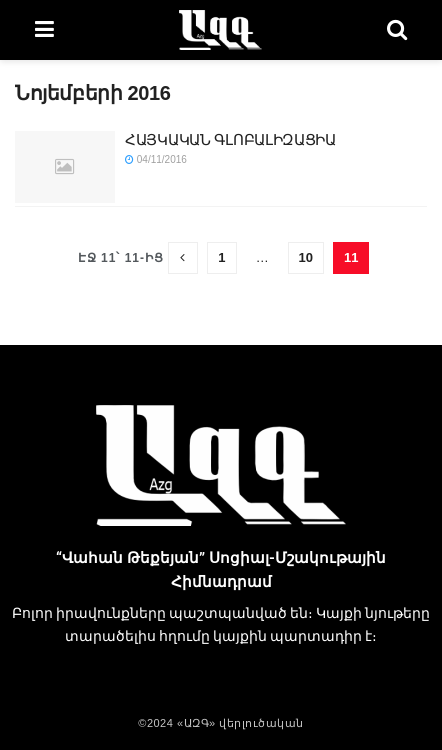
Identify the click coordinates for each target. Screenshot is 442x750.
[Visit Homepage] (220, 30)
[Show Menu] (44, 30)
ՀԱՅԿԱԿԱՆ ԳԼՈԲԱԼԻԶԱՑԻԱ (230, 139)
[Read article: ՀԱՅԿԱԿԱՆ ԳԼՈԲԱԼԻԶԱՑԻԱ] (65, 167)
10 (306, 257)
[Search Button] (397, 30)
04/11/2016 (156, 159)
